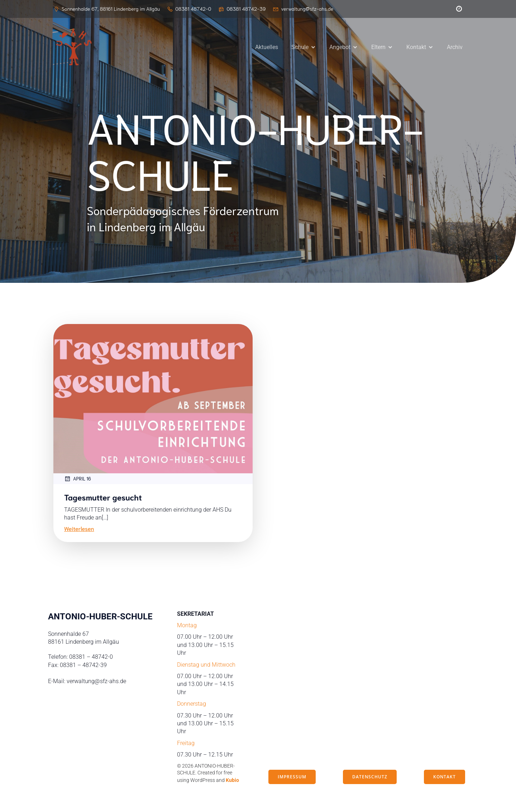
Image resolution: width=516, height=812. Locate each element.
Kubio (232, 781)
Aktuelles (267, 47)
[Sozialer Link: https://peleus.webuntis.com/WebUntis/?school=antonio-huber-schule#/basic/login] (457, 9)
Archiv (455, 47)
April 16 (78, 480)
